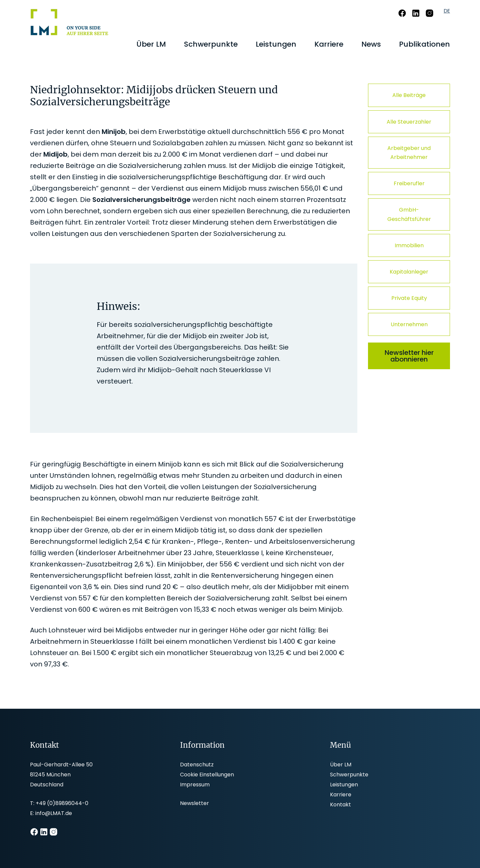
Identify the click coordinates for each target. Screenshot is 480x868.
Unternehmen (409, 324)
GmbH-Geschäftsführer (409, 214)
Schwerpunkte (349, 775)
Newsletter (194, 803)
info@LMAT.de (54, 813)
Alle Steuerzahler (409, 122)
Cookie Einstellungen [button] (207, 775)
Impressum (195, 785)
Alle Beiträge (409, 95)
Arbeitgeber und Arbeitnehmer (409, 153)
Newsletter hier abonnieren (409, 356)
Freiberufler (409, 183)
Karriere (341, 795)
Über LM (341, 765)
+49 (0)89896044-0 (62, 803)
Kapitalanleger (409, 272)
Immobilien (409, 245)
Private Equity (409, 298)
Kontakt (340, 805)
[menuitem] (151, 44)
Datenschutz (197, 765)
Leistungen (344, 785)
